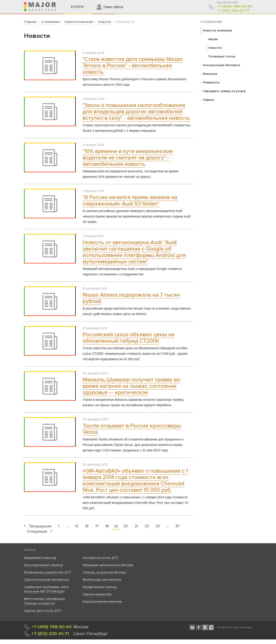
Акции (213, 39)
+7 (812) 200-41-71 (233, 11)
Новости (215, 48)
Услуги (30, 550)
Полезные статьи (222, 56)
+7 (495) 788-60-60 (235, 6)
